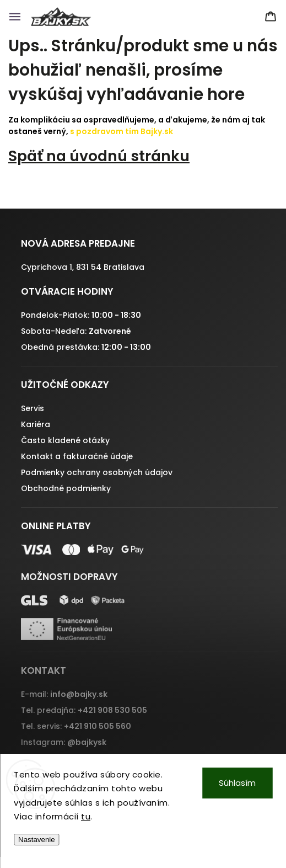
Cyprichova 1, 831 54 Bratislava (83, 267)
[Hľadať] (247, 17)
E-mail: (64, 694)
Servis (33, 408)
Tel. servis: (76, 726)
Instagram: (64, 742)
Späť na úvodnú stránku (99, 156)
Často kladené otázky (65, 440)
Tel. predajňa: (84, 710)
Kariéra (36, 424)
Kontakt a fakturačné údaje (77, 456)
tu (86, 816)
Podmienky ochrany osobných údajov (97, 472)
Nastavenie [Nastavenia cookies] (37, 840)
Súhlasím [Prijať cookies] (237, 783)
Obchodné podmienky (66, 488)
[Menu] (15, 17)
